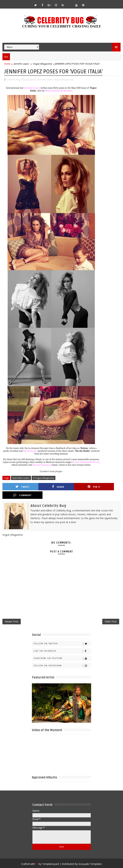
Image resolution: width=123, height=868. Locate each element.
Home (7, 64)
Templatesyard (50, 856)
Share (49, 487)
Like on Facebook (62, 643)
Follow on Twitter (62, 636)
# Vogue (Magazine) (44, 478)
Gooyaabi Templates (90, 856)
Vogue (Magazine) (42, 64)
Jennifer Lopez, (46, 79)
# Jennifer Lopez (21, 478)
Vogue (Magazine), (64, 79)
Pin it (78, 487)
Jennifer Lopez (21, 64)
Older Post (111, 613)
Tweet (19, 487)
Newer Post (12, 613)
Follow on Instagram (62, 658)
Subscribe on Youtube (62, 650)
